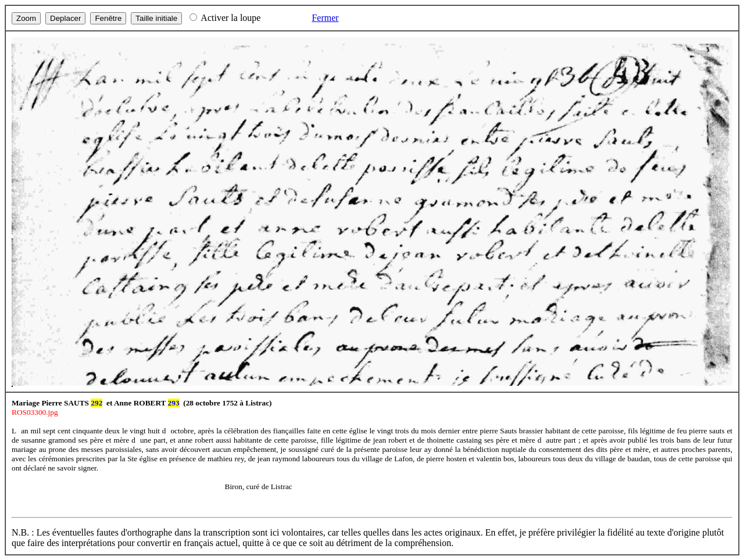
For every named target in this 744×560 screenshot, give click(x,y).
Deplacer (65, 18)
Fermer (325, 18)
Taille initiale (156, 18)
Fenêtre (108, 18)
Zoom (26, 18)
